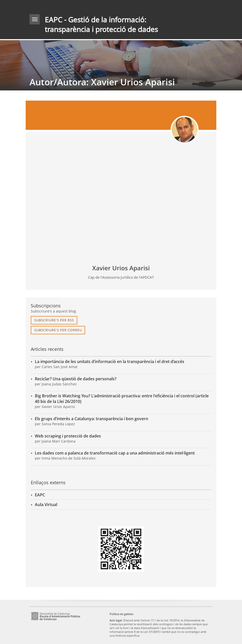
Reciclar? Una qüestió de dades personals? (76, 379)
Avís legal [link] (116, 620)
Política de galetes (121, 614)
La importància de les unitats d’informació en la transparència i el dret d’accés (110, 362)
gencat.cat (75, 6)
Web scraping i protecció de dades (68, 436)
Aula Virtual (46, 505)
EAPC (40, 495)
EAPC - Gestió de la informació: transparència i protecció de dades (101, 24)
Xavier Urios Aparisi (121, 268)
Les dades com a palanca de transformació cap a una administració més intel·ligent (115, 453)
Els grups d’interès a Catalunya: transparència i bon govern (92, 419)
